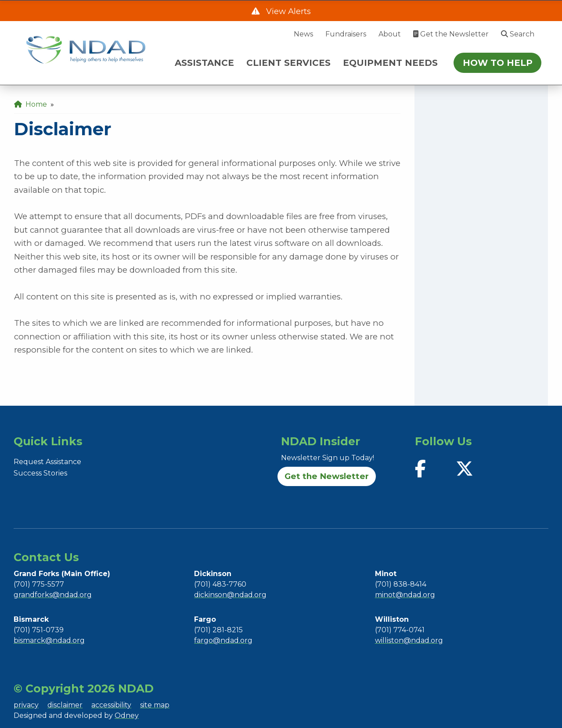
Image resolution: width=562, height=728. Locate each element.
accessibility (111, 705)
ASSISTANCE (204, 63)
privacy (26, 705)
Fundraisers (346, 34)
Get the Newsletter (451, 34)
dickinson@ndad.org (230, 595)
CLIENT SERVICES (288, 63)
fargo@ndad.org (223, 640)
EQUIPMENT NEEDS (390, 63)
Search (518, 34)
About (390, 34)
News (303, 34)
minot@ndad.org (405, 595)
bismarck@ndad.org (49, 640)
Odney (127, 715)
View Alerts (287, 11)
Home (31, 104)
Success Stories (40, 473)
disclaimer (65, 705)
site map (155, 705)
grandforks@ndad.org (53, 595)
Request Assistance (47, 462)
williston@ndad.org (409, 640)
